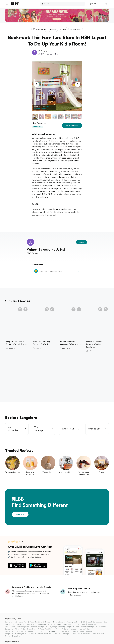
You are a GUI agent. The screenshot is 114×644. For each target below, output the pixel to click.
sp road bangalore (44, 636)
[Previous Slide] (36, 84)
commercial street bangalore (86, 629)
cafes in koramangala (62, 636)
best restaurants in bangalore (72, 634)
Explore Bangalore (13, 621)
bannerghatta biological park (16, 625)
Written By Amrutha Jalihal (46, 252)
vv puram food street (46, 632)
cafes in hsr (31, 627)
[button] (96, 4)
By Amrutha (43, 51)
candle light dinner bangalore (49, 627)
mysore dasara (59, 625)
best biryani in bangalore (25, 636)
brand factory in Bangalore (48, 634)
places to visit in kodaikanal (40, 625)
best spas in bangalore (82, 636)
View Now (20, 517)
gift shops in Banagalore (92, 625)
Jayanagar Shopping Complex (61, 629)
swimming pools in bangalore (74, 627)
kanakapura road (74, 625)
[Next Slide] (78, 84)
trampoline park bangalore (25, 634)
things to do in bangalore (25, 632)
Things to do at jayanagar (66, 632)
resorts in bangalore (39, 629)
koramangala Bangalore (20, 629)
